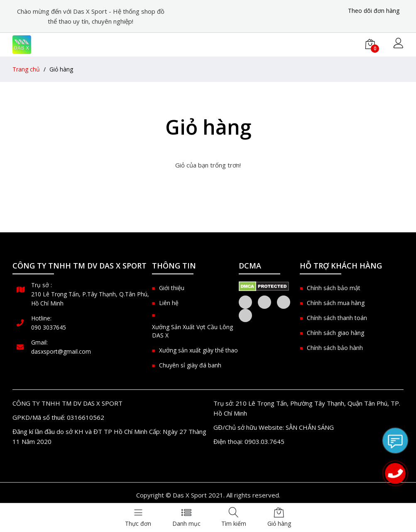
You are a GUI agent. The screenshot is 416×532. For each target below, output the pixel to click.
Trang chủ (26, 69)
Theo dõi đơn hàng (374, 11)
